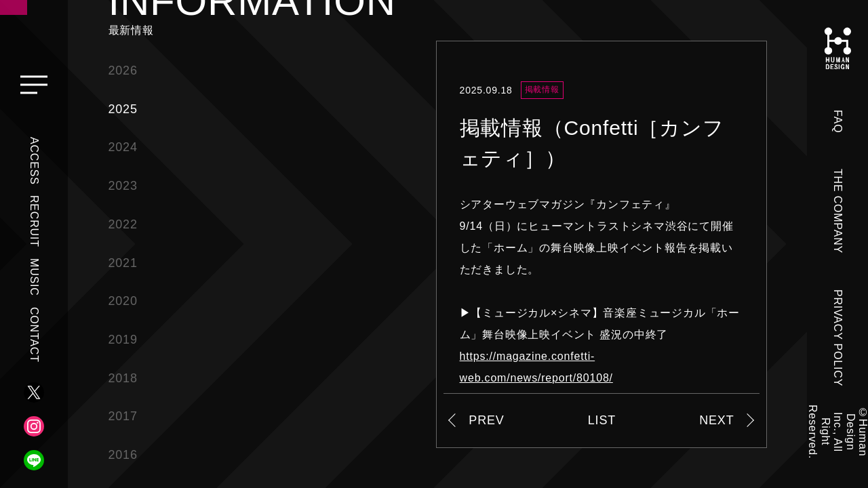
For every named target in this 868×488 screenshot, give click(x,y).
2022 (123, 224)
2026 (123, 70)
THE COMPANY (838, 211)
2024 (123, 147)
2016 (123, 455)
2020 (123, 301)
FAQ (838, 121)
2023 (123, 186)
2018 (123, 378)
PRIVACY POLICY (838, 338)
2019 (123, 340)
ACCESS (34, 161)
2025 (123, 109)
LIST (602, 420)
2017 (123, 416)
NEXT (716, 420)
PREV (486, 420)
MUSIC (34, 277)
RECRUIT (34, 221)
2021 (123, 263)
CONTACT (34, 335)
